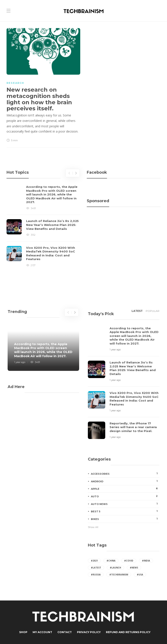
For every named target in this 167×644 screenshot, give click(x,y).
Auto (125, 496)
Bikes (125, 519)
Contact (65, 632)
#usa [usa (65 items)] (140, 575)
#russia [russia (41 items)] (96, 575)
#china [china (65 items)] (111, 561)
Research (15, 83)
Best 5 (125, 511)
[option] (43, 226)
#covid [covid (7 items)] (129, 561)
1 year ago (20, 362)
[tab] (137, 312)
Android (125, 481)
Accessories (125, 474)
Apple (125, 489)
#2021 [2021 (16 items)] (94, 561)
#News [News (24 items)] (134, 568)
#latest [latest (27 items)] (96, 568)
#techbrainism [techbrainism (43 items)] (119, 575)
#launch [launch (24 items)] (115, 568)
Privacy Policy (89, 632)
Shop (23, 632)
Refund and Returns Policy (128, 632)
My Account (42, 632)
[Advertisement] (124, 230)
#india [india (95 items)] (146, 561)
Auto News (125, 504)
